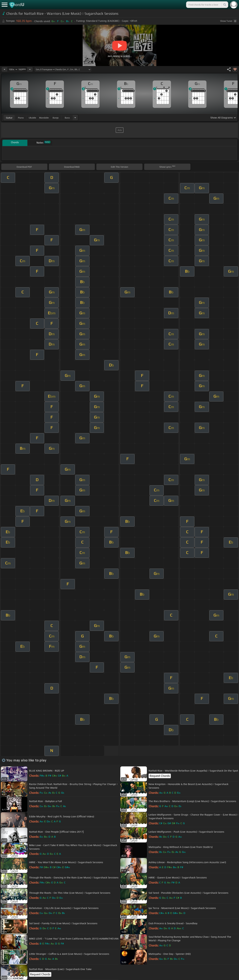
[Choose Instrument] (75, 118)
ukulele (32, 118)
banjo (56, 118)
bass (67, 118)
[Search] (225, 5)
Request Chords (160, 776)
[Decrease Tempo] (4, 69)
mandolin (44, 118)
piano (21, 118)
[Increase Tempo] (30, 69)
